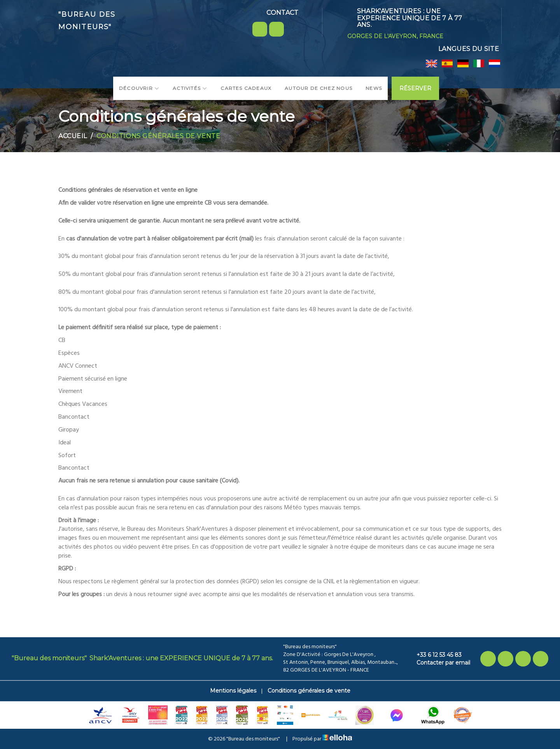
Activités (190, 88)
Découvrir (139, 88)
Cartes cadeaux (246, 88)
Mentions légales (233, 691)
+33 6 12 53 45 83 (435, 655)
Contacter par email (439, 663)
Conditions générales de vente (309, 691)
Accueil (73, 136)
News (374, 88)
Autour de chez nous (318, 88)
